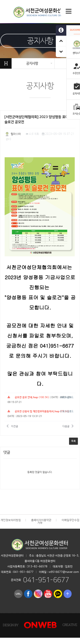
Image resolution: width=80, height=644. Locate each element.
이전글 (12, 426)
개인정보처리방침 (11, 520)
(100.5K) (28, 397)
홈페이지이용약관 (41, 520)
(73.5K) (38, 412)
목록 (73, 441)
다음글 (68, 426)
